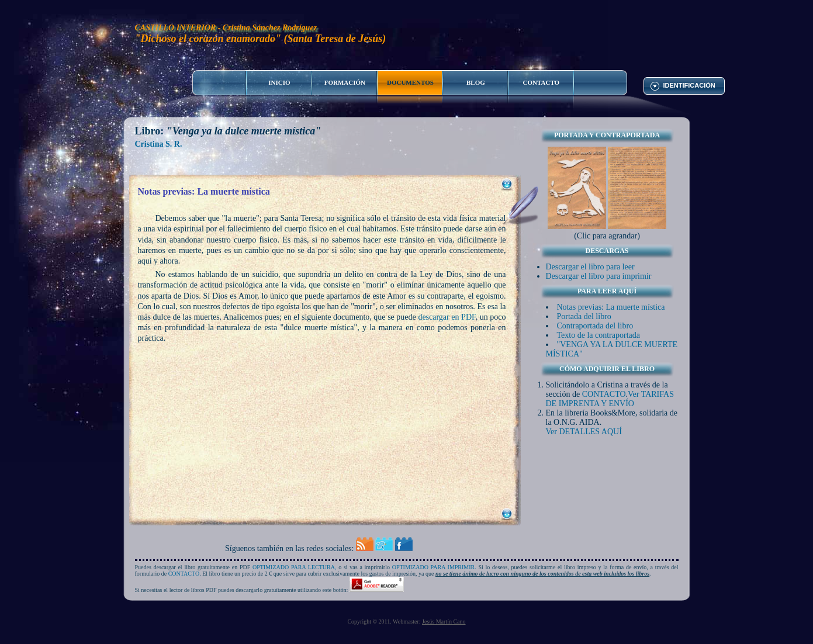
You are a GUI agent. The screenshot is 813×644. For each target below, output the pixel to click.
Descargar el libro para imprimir (599, 276)
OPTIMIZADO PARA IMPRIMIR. (434, 567)
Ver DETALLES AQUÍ (584, 432)
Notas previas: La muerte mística (611, 307)
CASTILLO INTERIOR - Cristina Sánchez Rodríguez (226, 28)
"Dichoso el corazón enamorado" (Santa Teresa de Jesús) (261, 39)
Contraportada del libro (595, 326)
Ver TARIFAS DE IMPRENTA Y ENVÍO (610, 399)
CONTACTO (604, 394)
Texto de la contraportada (598, 335)
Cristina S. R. (159, 144)
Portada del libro (584, 316)
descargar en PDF (447, 317)
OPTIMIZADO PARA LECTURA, (295, 567)
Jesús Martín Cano (444, 622)
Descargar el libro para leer (590, 267)
